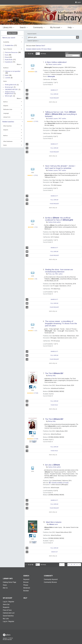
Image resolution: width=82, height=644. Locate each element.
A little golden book (11, 85)
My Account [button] (56, 27)
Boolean (26, 591)
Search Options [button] (33, 41)
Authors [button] (5, 102)
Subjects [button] (6, 106)
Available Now (9, 45)
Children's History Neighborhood (10, 93)
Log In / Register (8, 602)
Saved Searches (8, 616)
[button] (12, 133)
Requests (6, 607)
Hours (5, 585)
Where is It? (42, 90)
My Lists (6, 619)
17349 (36, 393)
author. (55, 64)
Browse (26, 582)
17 (36, 331)
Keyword (26, 579)
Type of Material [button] (8, 49)
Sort (67, 53)
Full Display (42, 94)
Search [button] (24, 27)
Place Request (42, 98)
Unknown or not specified (13, 71)
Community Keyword (51, 579)
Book (7, 55)
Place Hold (42, 405)
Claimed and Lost (9, 613)
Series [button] (5, 81)
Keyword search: (32, 34)
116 (36, 227)
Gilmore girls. (9, 96)
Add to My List (53, 102)
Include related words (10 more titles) (39, 49)
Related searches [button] (8, 122)
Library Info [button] (8, 27)
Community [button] (39, 27)
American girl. (9, 87)
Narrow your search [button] (9, 38)
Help (25, 598)
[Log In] (76, 2)
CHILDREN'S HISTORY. (11, 89)
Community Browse (50, 582)
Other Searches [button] (7, 126)
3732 (36, 175)
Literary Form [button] (7, 117)
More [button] (71, 27)
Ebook (7, 57)
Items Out (6, 604)
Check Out (42, 552)
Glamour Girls (40, 46)
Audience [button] (6, 68)
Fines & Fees (7, 610)
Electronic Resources (12, 52)
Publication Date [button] (8, 109)
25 (36, 72)
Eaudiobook (9, 62)
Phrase (26, 585)
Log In (79, 2)
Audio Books (9, 60)
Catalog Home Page (9, 582)
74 (36, 279)
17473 (36, 121)
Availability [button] (6, 42)
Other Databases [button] (8, 141)
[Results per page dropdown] (38, 54)
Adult (7, 75)
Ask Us (5, 588)
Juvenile (8, 78)
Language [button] (6, 113)
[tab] (12, 37)
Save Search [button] (12, 33)
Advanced (27, 588)
